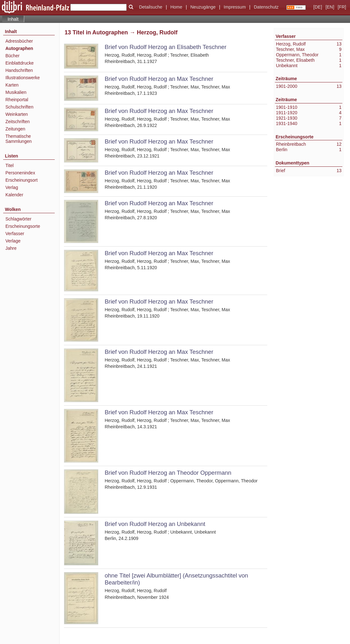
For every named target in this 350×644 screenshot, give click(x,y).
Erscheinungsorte (23, 226)
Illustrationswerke (23, 78)
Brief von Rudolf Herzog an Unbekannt (155, 524)
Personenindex (20, 173)
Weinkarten (17, 114)
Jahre (11, 248)
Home (176, 7)
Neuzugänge (203, 7)
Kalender (14, 195)
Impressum (235, 7)
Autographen (19, 48)
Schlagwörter (18, 219)
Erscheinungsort (21, 180)
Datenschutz (266, 7)
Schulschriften (19, 107)
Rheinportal (17, 100)
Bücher (12, 56)
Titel (10, 165)
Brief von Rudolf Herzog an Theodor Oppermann (168, 473)
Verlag (12, 187)
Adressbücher (19, 41)
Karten (12, 85)
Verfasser (15, 234)
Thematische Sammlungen (19, 139)
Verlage (13, 241)
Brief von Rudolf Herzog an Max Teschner (159, 79)
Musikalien (16, 92)
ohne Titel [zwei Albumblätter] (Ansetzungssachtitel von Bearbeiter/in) (176, 579)
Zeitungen (15, 129)
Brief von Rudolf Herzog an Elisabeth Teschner (166, 47)
